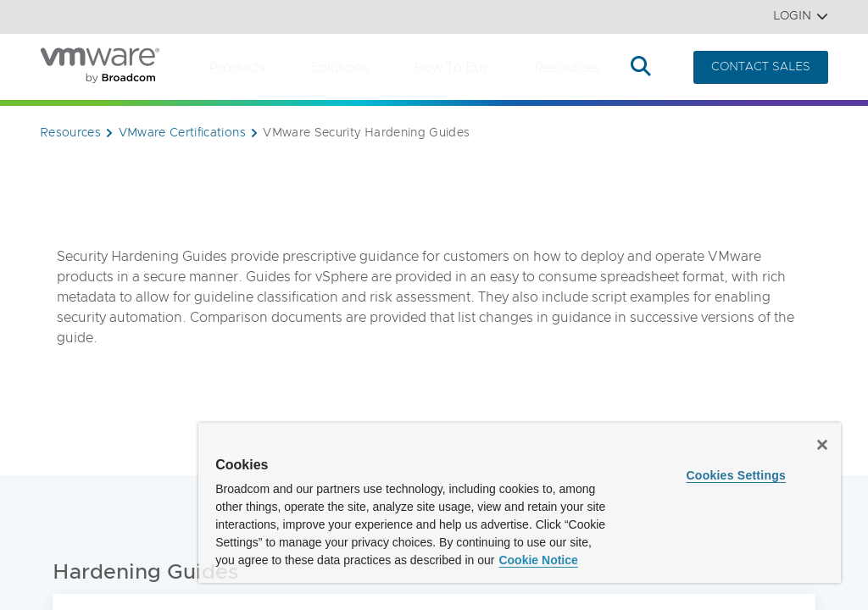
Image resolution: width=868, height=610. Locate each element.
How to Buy (451, 68)
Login (801, 17)
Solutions (339, 68)
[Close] (822, 445)
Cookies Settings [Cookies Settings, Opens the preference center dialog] (736, 475)
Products (237, 68)
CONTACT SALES (761, 67)
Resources (567, 68)
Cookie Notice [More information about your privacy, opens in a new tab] (538, 560)
